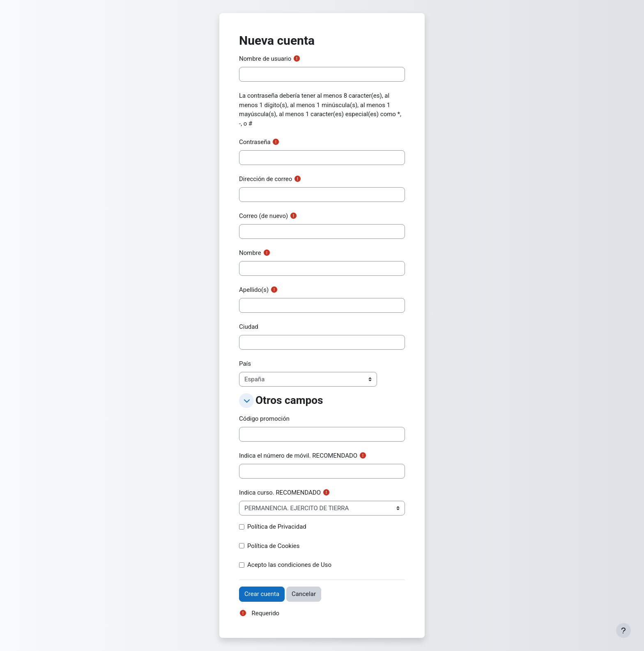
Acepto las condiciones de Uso (289, 565)
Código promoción (264, 419)
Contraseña (255, 142)
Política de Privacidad (277, 527)
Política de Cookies (274, 546)
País (245, 364)
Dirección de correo (266, 179)
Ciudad (249, 327)
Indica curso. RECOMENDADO (280, 493)
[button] (246, 401)
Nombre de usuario (265, 59)
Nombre (250, 253)
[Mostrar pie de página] (623, 630)
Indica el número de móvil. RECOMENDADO (298, 456)
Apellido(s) (254, 290)
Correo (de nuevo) (263, 216)
